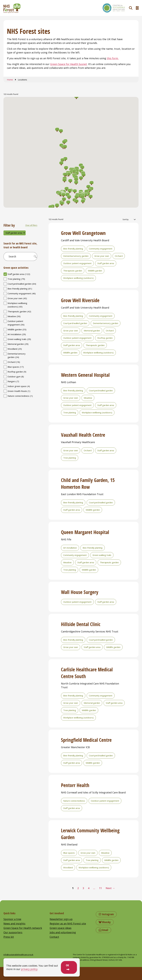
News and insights (14, 924)
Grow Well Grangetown (83, 233)
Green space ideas (61, 928)
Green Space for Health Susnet (69, 64)
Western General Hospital (85, 375)
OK (67, 965)
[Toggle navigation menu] (137, 8)
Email (103, 930)
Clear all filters (31, 225)
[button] (82, 197)
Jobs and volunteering (63, 932)
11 (100, 888)
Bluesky (105, 922)
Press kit (9, 937)
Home (10, 80)
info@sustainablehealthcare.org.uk (18, 955)
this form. (113, 58)
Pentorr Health (75, 785)
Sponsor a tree (12, 919)
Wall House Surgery (80, 592)
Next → (110, 888)
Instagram (106, 914)
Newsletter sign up (61, 919)
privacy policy (29, 969)
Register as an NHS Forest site (68, 924)
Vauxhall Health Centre (83, 435)
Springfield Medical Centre (86, 740)
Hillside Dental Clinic (81, 624)
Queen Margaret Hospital (85, 532)
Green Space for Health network (23, 928)
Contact (54, 937)
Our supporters (13, 932)
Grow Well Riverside (80, 300)
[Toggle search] (131, 8)
